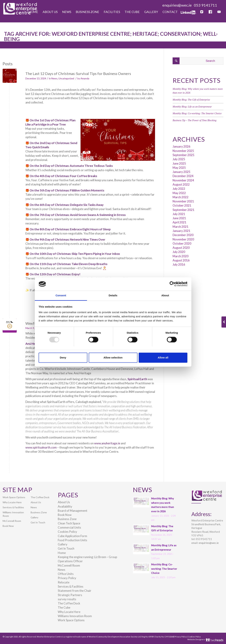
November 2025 (183, 151)
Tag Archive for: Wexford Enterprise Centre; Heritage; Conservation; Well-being (111, 36)
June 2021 (179, 218)
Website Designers (196, 639)
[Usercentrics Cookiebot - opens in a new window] (172, 284)
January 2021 (181, 231)
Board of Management (73, 511)
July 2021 (179, 214)
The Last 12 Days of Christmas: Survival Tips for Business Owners (78, 74)
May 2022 (179, 193)
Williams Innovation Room (13, 514)
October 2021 (182, 205)
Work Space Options (14, 497)
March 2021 (181, 227)
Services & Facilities (13, 507)
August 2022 (181, 184)
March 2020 (181, 256)
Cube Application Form (72, 536)
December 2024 (183, 176)
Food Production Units (72, 540)
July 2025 (179, 159)
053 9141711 (205, 5)
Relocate (64, 582)
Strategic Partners (70, 595)
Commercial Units (69, 527)
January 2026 (181, 146)
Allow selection (113, 357)
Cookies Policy (67, 532)
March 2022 (181, 197)
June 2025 (179, 163)
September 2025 (183, 155)
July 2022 (179, 189)
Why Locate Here (12, 502)
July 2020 (179, 252)
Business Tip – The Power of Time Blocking (194, 120)
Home (62, 553)
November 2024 (183, 180)
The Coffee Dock (40, 497)
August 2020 (181, 248)
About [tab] (165, 295)
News (54, 78)
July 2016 (179, 264)
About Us (36, 502)
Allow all (163, 357)
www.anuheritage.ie (107, 443)
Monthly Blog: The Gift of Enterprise (191, 100)
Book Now (8, 526)
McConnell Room (12, 521)
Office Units (66, 574)
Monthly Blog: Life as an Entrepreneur (192, 107)
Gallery (34, 517)
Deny (63, 357)
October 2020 (182, 243)
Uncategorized (66, 78)
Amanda (85, 78)
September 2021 (183, 210)
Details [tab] (113, 295)
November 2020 (183, 239)
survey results (67, 599)
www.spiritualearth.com (41, 447)
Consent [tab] (61, 295)
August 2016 (181, 260)
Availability (65, 506)
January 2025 (181, 172)
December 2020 (183, 235)
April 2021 (179, 222)
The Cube (64, 607)
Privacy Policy (67, 578)
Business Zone (39, 512)
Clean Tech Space (69, 523)
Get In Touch (38, 522)
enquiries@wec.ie (177, 5)
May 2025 (179, 168)
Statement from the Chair (75, 591)
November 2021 (183, 201)
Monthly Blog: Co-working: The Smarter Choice (197, 113)
